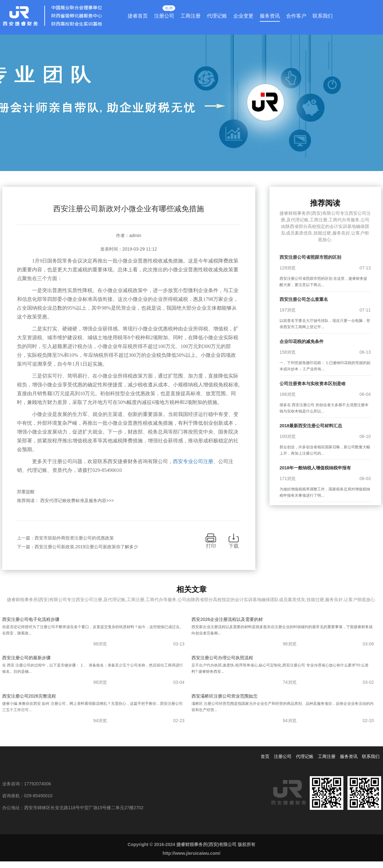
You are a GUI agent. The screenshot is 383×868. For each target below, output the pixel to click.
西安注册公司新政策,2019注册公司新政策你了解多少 (86, 547)
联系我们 (323, 16)
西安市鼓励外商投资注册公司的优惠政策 (74, 538)
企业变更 (243, 16)
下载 (234, 546)
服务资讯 (270, 16)
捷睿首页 (138, 16)
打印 (211, 546)
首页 (265, 756)
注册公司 (164, 14)
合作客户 (296, 16)
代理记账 (217, 16)
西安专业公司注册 (193, 461)
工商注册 (191, 16)
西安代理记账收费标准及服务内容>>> (77, 500)
